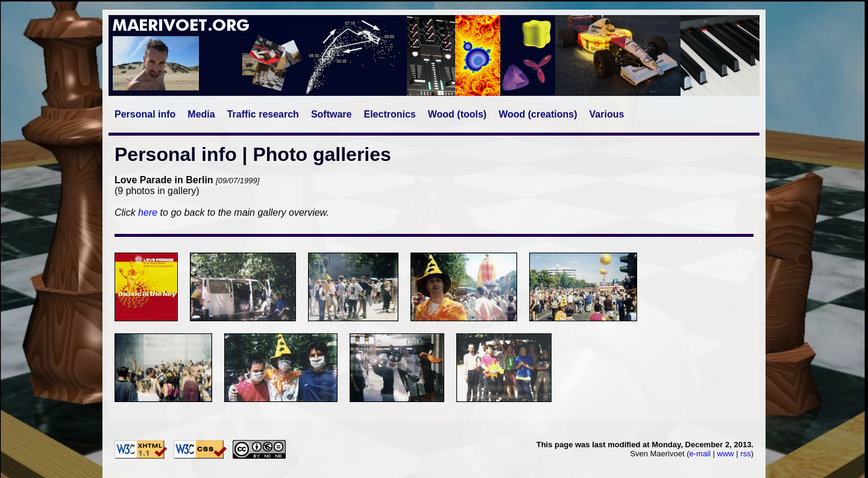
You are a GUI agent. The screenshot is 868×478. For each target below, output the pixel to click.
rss (745, 454)
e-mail (700, 454)
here (148, 212)
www (726, 454)
